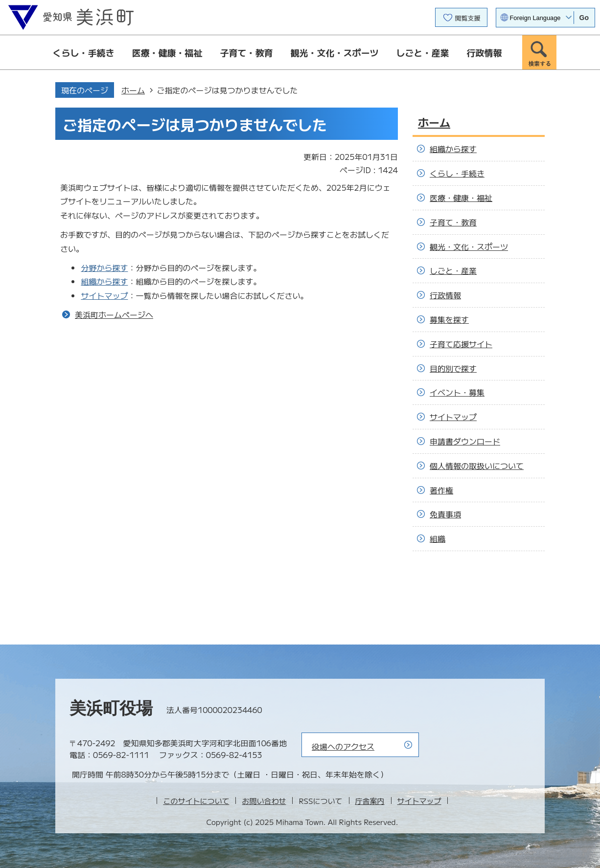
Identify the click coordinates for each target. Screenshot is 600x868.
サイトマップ (104, 295)
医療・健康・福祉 (167, 52)
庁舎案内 (370, 801)
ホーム (133, 90)
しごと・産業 (423, 52)
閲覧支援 (468, 18)
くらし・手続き (84, 52)
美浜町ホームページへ (114, 314)
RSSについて (320, 801)
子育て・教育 (247, 52)
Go (584, 18)
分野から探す (104, 267)
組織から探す (104, 281)
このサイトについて (196, 801)
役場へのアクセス (343, 746)
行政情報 (485, 52)
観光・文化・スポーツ (335, 52)
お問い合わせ (264, 801)
